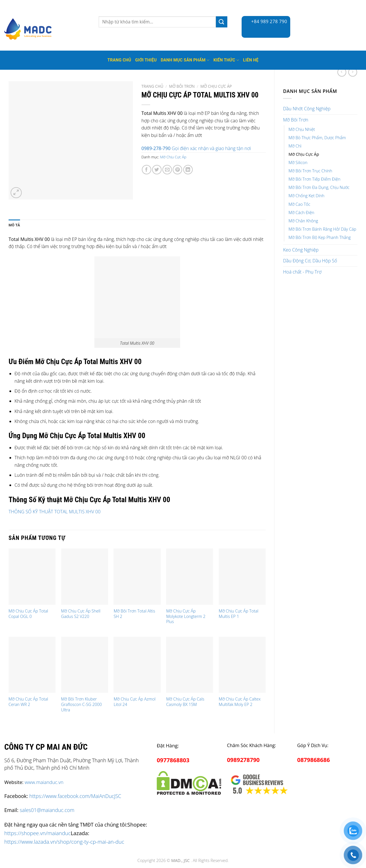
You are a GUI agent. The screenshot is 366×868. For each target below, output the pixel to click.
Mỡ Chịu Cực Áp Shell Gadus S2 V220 (81, 614)
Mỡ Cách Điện (301, 212)
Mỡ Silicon (298, 162)
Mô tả (14, 225)
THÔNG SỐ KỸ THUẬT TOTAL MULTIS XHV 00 (55, 512)
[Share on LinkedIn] (188, 170)
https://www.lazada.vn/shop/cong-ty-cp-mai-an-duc (64, 842)
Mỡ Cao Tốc (299, 204)
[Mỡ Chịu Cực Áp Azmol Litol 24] (137, 665)
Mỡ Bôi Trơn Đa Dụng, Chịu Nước (319, 187)
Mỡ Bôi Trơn (296, 120)
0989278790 (243, 760)
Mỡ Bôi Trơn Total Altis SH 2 (134, 614)
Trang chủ (153, 86)
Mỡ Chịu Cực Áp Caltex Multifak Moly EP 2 (240, 702)
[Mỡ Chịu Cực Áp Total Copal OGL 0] (32, 577)
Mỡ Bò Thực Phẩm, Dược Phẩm (317, 138)
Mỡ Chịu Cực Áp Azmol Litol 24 (134, 702)
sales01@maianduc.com (47, 810)
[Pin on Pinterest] (177, 170)
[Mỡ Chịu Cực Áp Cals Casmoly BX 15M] (190, 665)
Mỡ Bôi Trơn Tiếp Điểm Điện (314, 179)
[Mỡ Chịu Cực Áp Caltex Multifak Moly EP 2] (242, 665)
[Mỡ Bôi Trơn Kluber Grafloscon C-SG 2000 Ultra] (85, 665)
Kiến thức (226, 60)
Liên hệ (251, 60)
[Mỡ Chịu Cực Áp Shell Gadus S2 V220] (85, 577)
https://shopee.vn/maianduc (37, 833)
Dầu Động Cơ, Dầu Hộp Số (310, 261)
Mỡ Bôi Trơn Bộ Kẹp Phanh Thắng (320, 237)
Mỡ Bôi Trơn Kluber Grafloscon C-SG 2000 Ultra (81, 704)
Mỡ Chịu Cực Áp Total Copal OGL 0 (28, 614)
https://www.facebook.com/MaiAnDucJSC (75, 796)
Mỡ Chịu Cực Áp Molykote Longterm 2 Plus (186, 616)
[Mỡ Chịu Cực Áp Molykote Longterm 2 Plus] (190, 577)
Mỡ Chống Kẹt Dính (306, 196)
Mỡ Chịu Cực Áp (304, 154)
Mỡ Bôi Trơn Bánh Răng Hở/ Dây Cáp (322, 229)
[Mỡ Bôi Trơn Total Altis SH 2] (137, 577)
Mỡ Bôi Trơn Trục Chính (310, 171)
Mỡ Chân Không (303, 221)
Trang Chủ (119, 60)
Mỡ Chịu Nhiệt (302, 129)
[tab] (14, 225)
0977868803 (173, 760)
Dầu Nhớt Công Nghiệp (307, 109)
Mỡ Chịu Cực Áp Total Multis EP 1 (238, 614)
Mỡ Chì (295, 146)
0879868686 (313, 760)
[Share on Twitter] (157, 170)
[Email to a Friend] (167, 170)
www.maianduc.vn (44, 782)
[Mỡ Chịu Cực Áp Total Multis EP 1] (242, 577)
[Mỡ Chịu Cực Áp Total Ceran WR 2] (32, 665)
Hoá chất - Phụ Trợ (302, 272)
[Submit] (222, 22)
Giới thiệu (146, 60)
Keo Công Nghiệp (301, 250)
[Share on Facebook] (147, 170)
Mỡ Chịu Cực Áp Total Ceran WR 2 (28, 702)
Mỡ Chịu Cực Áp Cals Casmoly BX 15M (185, 702)
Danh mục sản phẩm (185, 60)
